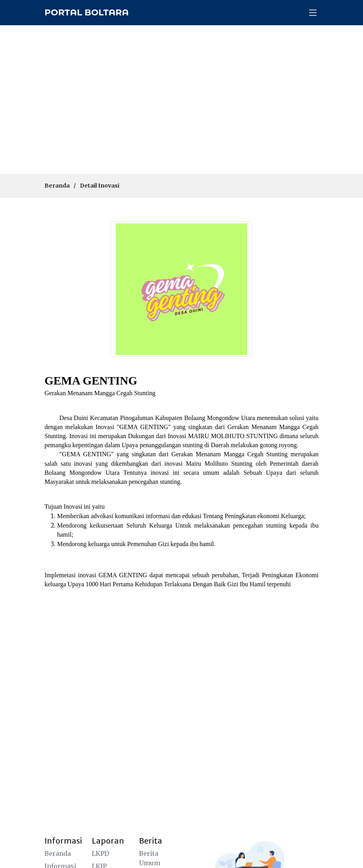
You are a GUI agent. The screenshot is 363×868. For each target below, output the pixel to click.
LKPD (100, 853)
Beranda (57, 186)
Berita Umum (150, 858)
